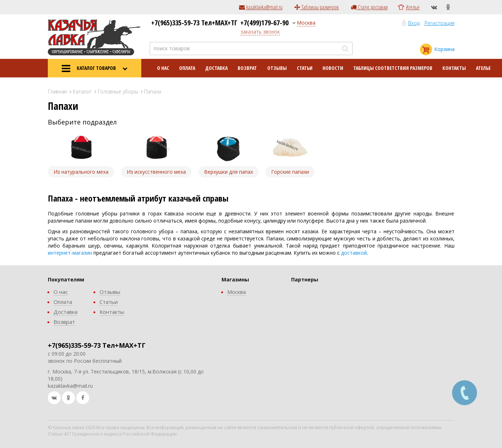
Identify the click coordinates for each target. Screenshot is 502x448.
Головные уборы (118, 91)
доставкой (354, 253)
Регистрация (440, 23)
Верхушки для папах (229, 172)
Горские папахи (290, 172)
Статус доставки (369, 7)
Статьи (305, 68)
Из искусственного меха (156, 172)
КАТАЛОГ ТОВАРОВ (95, 68)
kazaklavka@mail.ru (261, 7)
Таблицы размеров (317, 7)
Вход (414, 23)
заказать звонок (260, 32)
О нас (163, 68)
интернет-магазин (70, 253)
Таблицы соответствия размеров (393, 68)
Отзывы (277, 68)
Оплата (187, 68)
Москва (306, 23)
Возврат (247, 68)
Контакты (454, 68)
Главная (57, 91)
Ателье (413, 7)
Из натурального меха (81, 172)
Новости (333, 68)
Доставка (216, 68)
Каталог (82, 91)
